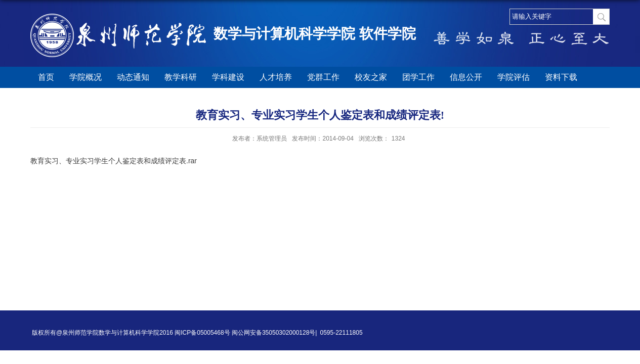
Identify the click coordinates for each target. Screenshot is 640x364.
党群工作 (323, 77)
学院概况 (86, 77)
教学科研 (181, 77)
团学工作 (418, 77)
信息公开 (466, 77)
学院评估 (514, 77)
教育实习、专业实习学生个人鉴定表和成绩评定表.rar (114, 161)
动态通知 (133, 77)
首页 (46, 77)
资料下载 (561, 77)
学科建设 (228, 77)
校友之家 (371, 77)
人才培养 (276, 77)
